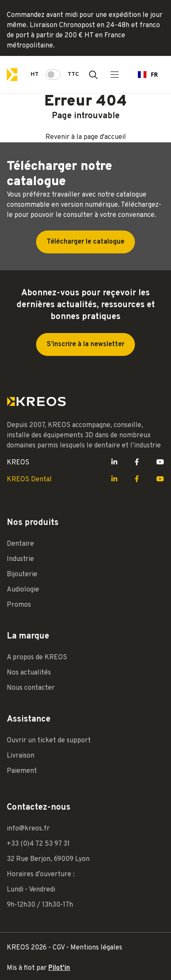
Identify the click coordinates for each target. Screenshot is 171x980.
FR (148, 74)
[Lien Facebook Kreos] (137, 463)
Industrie (20, 559)
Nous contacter (31, 688)
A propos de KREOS (37, 658)
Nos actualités (29, 673)
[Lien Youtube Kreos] (160, 463)
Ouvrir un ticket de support (49, 741)
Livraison (21, 756)
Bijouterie (22, 575)
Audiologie (23, 590)
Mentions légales (96, 948)
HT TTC (55, 75)
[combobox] (148, 75)
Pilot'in (59, 968)
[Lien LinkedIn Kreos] (114, 463)
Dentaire (20, 544)
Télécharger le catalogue (85, 242)
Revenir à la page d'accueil (86, 137)
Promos (19, 605)
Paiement (22, 771)
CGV (59, 948)
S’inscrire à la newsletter (85, 344)
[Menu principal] (115, 75)
